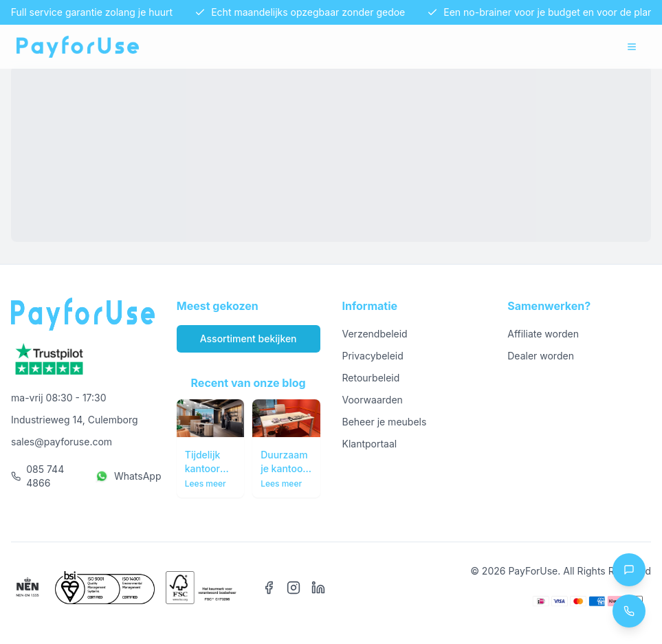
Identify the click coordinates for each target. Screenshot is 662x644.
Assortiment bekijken (249, 338)
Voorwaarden (373, 400)
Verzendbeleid (375, 334)
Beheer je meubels (385, 422)
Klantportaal (370, 444)
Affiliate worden (543, 334)
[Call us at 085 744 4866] (629, 611)
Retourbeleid (371, 378)
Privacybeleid (373, 356)
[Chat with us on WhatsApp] (629, 570)
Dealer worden (541, 356)
